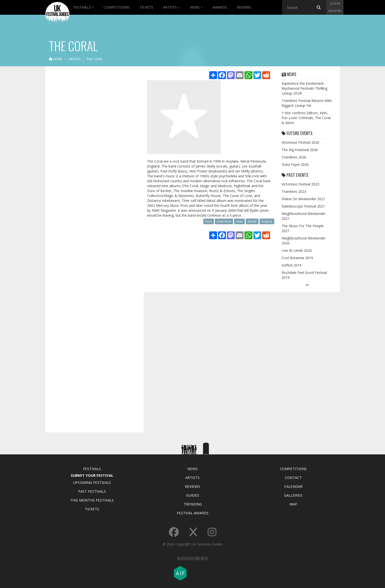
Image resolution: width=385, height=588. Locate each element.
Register (335, 11)
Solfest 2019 (292, 265)
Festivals (84, 7)
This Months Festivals (92, 500)
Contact (293, 477)
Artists (172, 7)
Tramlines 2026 (294, 157)
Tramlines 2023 (294, 191)
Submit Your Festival (92, 475)
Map (293, 504)
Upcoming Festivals (92, 482)
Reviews (244, 7)
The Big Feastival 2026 (300, 150)
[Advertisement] (91, 147)
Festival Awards (193, 513)
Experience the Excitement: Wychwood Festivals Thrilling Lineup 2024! (304, 88)
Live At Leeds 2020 (297, 250)
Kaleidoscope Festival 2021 (303, 206)
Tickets (146, 7)
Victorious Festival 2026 (300, 142)
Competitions (117, 7)
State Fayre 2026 (295, 164)
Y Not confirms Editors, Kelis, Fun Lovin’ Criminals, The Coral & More (306, 118)
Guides (193, 495)
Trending (193, 504)
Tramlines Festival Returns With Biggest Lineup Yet (307, 103)
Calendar (293, 486)
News (196, 7)
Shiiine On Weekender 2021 (303, 199)
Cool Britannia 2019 (297, 258)
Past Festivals (92, 491)
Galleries (293, 495)
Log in (335, 4)
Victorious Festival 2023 (300, 184)
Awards (220, 7)
